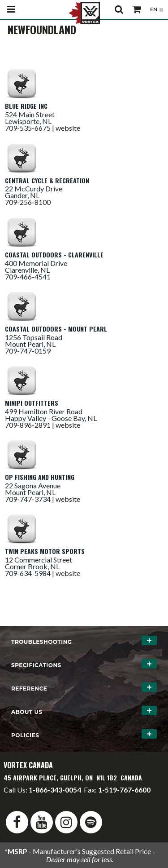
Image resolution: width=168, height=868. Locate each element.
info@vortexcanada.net (39, 798)
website (68, 128)
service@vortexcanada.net (121, 798)
